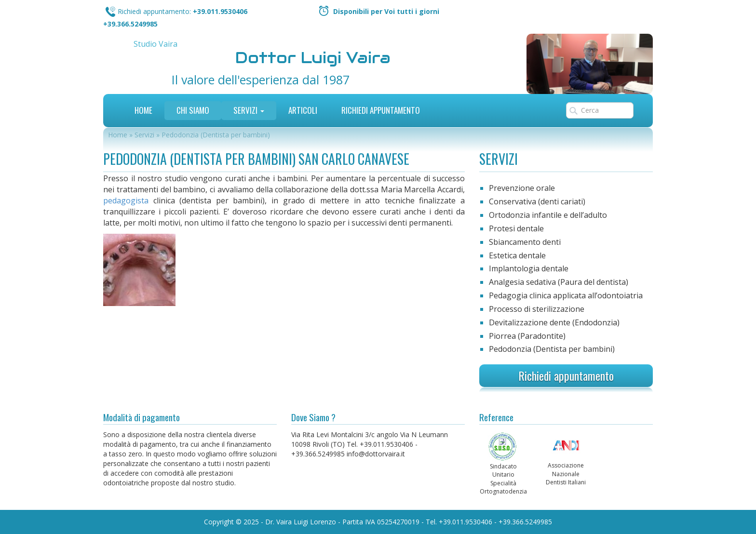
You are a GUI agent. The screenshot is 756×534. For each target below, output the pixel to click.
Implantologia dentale (529, 268)
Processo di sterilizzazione (537, 309)
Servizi (249, 110)
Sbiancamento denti (525, 242)
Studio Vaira (155, 44)
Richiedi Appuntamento (381, 110)
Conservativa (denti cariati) (537, 201)
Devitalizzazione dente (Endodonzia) (554, 322)
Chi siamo (193, 110)
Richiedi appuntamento (566, 375)
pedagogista (126, 200)
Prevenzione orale (522, 188)
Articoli (303, 110)
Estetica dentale (517, 255)
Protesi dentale (516, 228)
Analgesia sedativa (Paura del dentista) (559, 282)
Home (143, 110)
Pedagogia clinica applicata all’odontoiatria (566, 295)
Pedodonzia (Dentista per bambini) (552, 349)
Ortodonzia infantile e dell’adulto (548, 215)
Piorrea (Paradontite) (527, 336)
